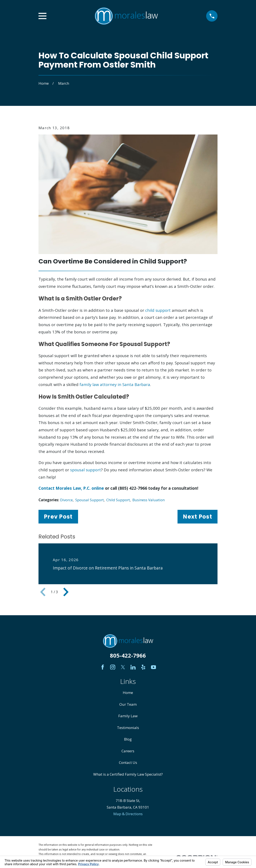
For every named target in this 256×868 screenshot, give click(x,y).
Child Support (118, 500)
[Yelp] (143, 667)
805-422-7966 (128, 655)
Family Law (128, 716)
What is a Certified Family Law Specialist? (128, 774)
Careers (128, 751)
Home (128, 693)
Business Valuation (149, 500)
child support (158, 310)
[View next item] (66, 592)
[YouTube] (154, 667)
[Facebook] (103, 667)
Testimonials (128, 728)
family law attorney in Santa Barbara (115, 384)
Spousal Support (90, 500)
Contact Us (128, 762)
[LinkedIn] (133, 667)
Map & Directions (128, 814)
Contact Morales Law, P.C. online (71, 488)
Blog (128, 739)
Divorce (66, 500)
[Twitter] (123, 667)
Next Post (197, 517)
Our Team (128, 704)
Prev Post (58, 517)
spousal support (86, 470)
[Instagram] (113, 667)
